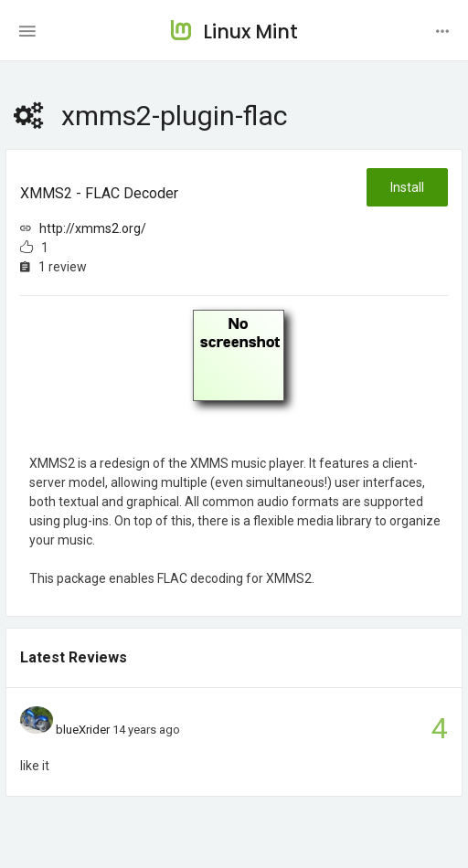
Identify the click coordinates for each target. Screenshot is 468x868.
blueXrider (83, 730)
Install (407, 187)
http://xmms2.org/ (93, 228)
